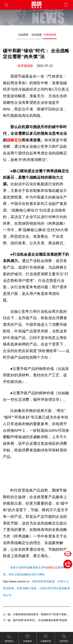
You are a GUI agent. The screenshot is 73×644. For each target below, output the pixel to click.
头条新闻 (23, 35)
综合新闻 (37, 35)
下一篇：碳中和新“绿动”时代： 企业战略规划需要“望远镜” (35, 620)
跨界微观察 (50, 35)
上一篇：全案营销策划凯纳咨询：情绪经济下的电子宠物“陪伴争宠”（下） (36, 614)
